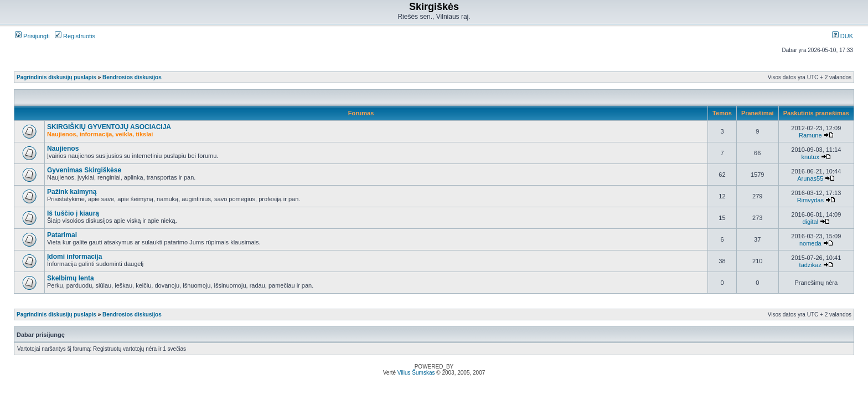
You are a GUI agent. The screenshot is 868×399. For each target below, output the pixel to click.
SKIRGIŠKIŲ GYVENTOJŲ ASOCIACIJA (109, 127)
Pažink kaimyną (72, 192)
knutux (810, 157)
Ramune (810, 135)
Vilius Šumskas (416, 373)
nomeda (810, 243)
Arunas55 (810, 178)
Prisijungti (32, 36)
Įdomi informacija (74, 257)
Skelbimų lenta (71, 278)
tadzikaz (810, 265)
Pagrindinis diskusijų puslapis (56, 77)
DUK (843, 36)
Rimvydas (810, 200)
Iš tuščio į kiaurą (73, 213)
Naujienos (63, 149)
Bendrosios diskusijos (132, 77)
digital (810, 222)
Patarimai (62, 235)
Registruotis (75, 36)
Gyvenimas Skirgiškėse (84, 170)
